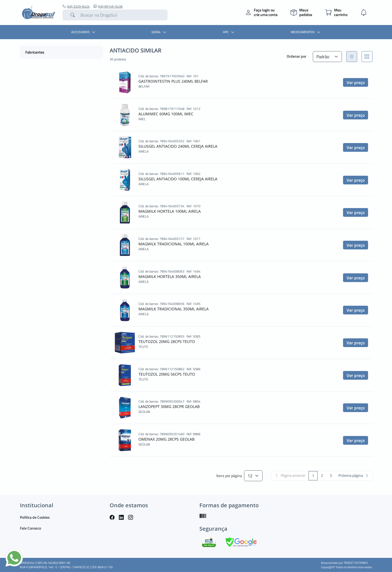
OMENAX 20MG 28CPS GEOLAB (166, 439)
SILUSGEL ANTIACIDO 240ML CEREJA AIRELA (178, 146)
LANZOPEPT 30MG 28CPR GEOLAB (169, 406)
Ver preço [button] (356, 82)
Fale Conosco (30, 528)
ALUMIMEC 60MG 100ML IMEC (166, 114)
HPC (229, 32)
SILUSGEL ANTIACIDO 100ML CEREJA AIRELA (178, 179)
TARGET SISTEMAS (356, 563)
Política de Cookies (35, 517)
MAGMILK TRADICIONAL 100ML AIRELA (174, 244)
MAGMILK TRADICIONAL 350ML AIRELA (174, 309)
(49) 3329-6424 (76, 7)
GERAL (160, 32)
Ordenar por (297, 56)
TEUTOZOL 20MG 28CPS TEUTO (167, 341)
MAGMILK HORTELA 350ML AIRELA (170, 276)
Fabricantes (35, 52)
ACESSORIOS (84, 32)
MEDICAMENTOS (306, 32)
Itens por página (229, 476)
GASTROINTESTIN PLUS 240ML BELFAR (173, 81)
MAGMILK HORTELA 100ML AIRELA (170, 211)
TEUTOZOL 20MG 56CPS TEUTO (167, 374)
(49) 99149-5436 (108, 7)
